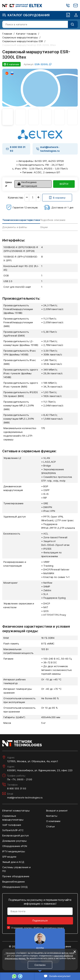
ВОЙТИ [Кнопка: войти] (64, 184)
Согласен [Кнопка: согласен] (40, 965)
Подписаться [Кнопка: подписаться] (40, 921)
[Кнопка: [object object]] (57, 198)
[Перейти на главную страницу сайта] (22, 6)
